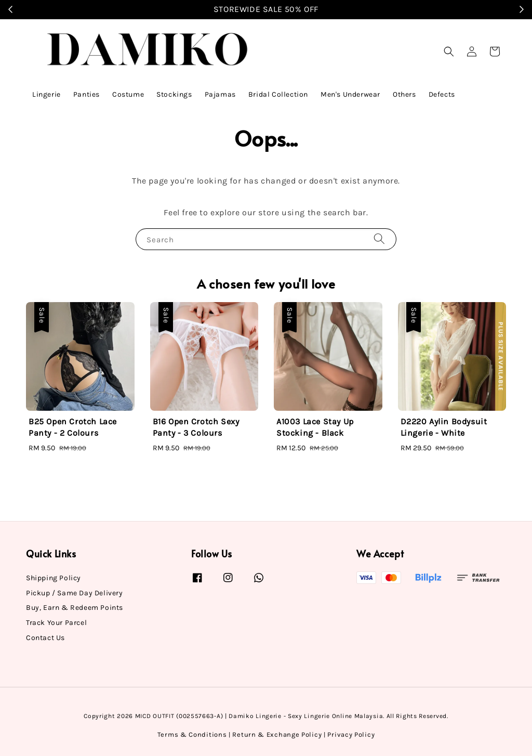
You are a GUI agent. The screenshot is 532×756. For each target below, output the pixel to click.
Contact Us (45, 638)
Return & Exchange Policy (277, 734)
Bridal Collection (278, 94)
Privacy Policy (351, 734)
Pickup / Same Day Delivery (75, 593)
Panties (87, 94)
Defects (442, 94)
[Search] (379, 239)
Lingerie (46, 94)
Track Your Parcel (56, 623)
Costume (128, 94)
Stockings (174, 94)
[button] (449, 51)
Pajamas (220, 94)
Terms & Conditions (192, 734)
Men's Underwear (350, 94)
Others (404, 94)
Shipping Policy (54, 578)
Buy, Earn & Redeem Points (75, 608)
